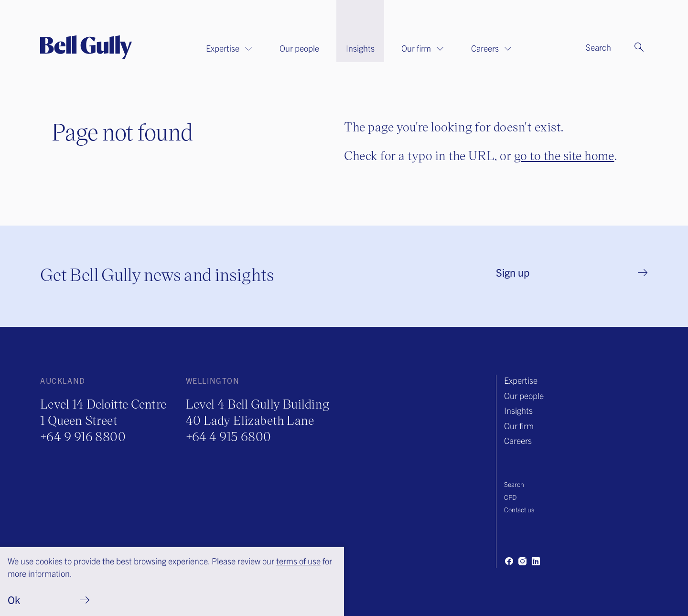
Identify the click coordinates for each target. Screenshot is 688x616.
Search (514, 484)
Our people (299, 48)
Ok (14, 600)
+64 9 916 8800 (83, 436)
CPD (510, 497)
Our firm (423, 48)
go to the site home (564, 155)
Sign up (513, 272)
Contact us (519, 509)
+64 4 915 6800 (229, 436)
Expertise (229, 48)
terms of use (298, 561)
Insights (360, 48)
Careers (492, 48)
